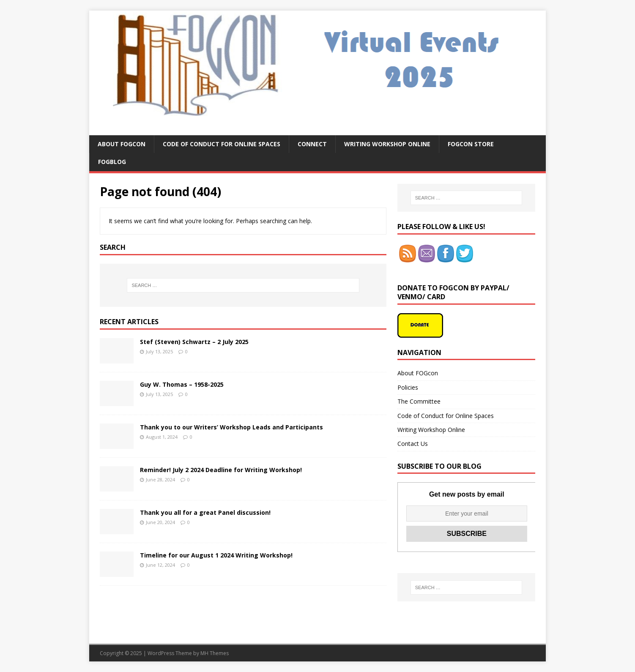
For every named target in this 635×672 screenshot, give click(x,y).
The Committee (419, 401)
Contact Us (413, 444)
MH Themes (215, 653)
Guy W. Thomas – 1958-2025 (182, 384)
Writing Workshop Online (387, 144)
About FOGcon (122, 144)
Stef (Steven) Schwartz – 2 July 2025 (194, 342)
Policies (408, 387)
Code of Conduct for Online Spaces (222, 144)
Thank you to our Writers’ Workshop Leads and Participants (231, 427)
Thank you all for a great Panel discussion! (205, 512)
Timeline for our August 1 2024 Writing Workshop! (216, 555)
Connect (312, 144)
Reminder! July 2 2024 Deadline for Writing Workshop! (221, 470)
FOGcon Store (471, 144)
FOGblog (112, 162)
